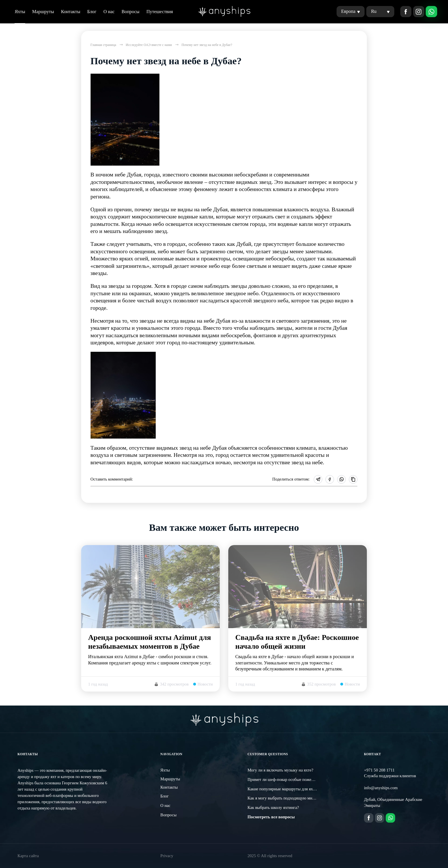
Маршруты (43, 12)
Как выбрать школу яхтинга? (273, 807)
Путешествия (160, 12)
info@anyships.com (381, 788)
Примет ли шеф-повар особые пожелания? (285, 779)
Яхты (20, 12)
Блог (92, 12)
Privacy (167, 856)
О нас (109, 12)
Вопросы (130, 12)
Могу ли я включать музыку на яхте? (280, 770)
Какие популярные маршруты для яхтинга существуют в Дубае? (305, 789)
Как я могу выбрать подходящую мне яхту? (286, 798)
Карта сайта (28, 856)
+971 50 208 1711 (379, 770)
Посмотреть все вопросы (271, 817)
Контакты (71, 12)
